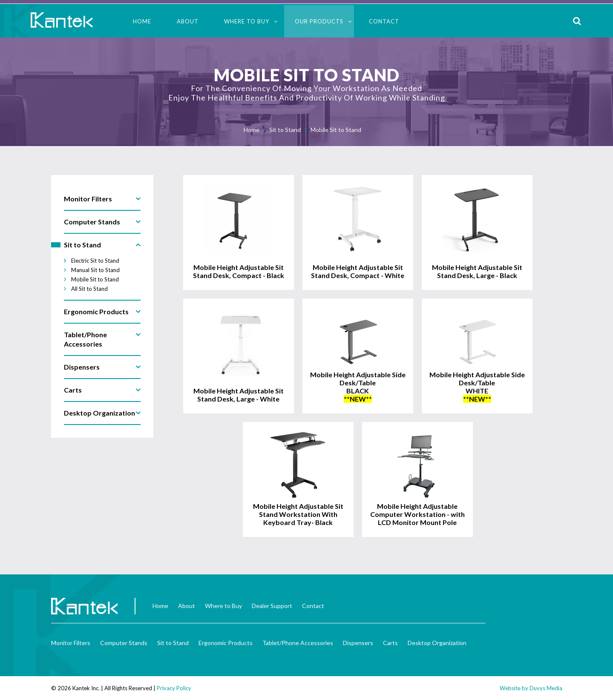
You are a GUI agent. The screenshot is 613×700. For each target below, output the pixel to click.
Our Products (319, 21)
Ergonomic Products (226, 643)
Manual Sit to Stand (95, 270)
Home (142, 21)
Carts (390, 643)
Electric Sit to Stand (95, 261)
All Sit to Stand (89, 289)
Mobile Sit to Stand (336, 130)
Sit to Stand (285, 130)
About (188, 21)
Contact (384, 21)
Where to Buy (247, 21)
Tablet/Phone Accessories (298, 643)
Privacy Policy (174, 688)
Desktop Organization (437, 643)
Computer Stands (124, 643)
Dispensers (358, 643)
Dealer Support (272, 606)
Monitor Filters (71, 643)
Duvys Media (546, 688)
